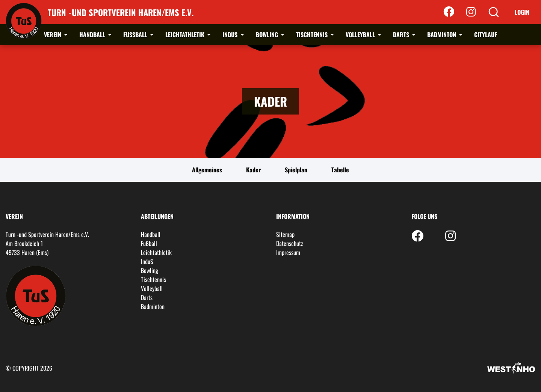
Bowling (268, 35)
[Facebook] (449, 12)
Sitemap (285, 234)
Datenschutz (290, 243)
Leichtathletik (186, 35)
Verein (53, 35)
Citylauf (486, 35)
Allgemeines (207, 170)
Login (522, 12)
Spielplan (296, 170)
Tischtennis (313, 35)
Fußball (136, 35)
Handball (93, 35)
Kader (253, 170)
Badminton (442, 35)
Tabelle (340, 170)
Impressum (288, 252)
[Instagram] (471, 12)
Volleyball (361, 35)
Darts (402, 35)
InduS (231, 35)
